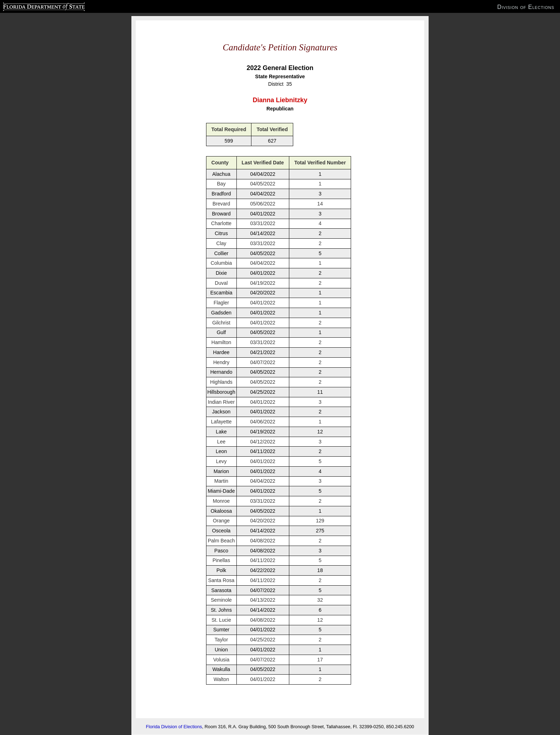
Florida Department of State (30, 6)
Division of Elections (526, 7)
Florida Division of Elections (174, 727)
